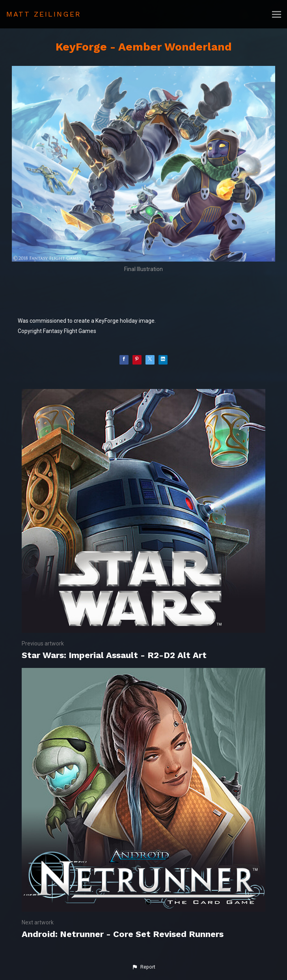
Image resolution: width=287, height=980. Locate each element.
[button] (143, 967)
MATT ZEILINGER (44, 14)
